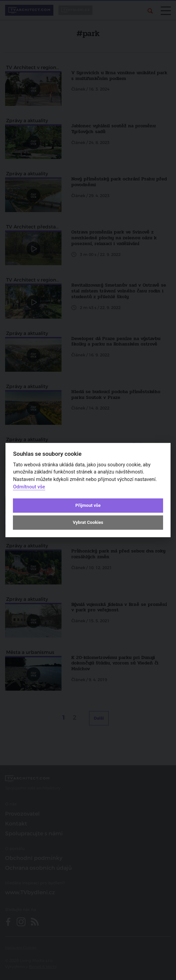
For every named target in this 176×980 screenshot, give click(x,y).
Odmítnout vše (29, 487)
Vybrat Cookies (88, 522)
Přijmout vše (88, 505)
